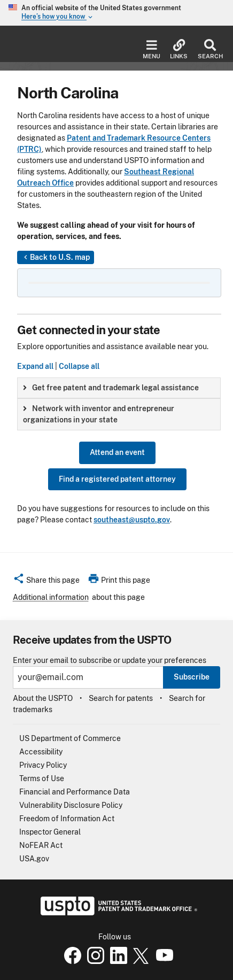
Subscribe (192, 677)
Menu (152, 49)
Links (179, 49)
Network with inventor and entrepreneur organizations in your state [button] (99, 414)
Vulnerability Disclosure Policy (71, 805)
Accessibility (41, 752)
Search (210, 49)
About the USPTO (43, 698)
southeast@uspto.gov (132, 520)
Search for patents (121, 698)
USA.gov (34, 859)
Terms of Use (42, 778)
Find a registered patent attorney (117, 479)
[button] (46, 582)
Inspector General (50, 832)
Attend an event (117, 452)
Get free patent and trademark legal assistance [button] (111, 388)
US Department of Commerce (70, 738)
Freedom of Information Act (67, 819)
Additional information (51, 597)
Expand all (35, 366)
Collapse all (79, 366)
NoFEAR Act (41, 845)
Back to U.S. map (56, 258)
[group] (119, 388)
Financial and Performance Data (75, 792)
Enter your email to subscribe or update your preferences (110, 661)
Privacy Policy (43, 765)
